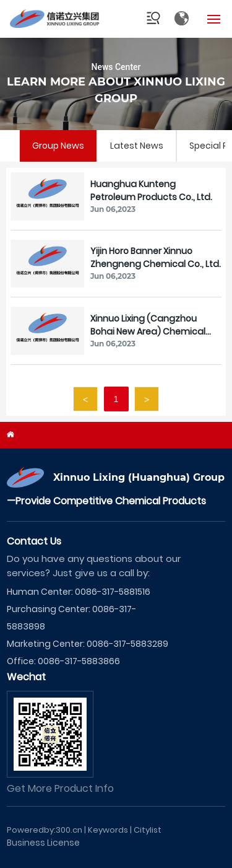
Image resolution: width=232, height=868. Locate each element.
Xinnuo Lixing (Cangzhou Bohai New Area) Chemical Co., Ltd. (148, 331)
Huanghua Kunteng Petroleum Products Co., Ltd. (151, 191)
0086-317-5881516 (113, 592)
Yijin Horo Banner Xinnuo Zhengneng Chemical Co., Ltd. (156, 257)
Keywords (108, 830)
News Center (116, 67)
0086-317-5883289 (127, 644)
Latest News (137, 146)
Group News (58, 146)
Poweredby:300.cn (45, 830)
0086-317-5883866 (79, 661)
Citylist (148, 830)
